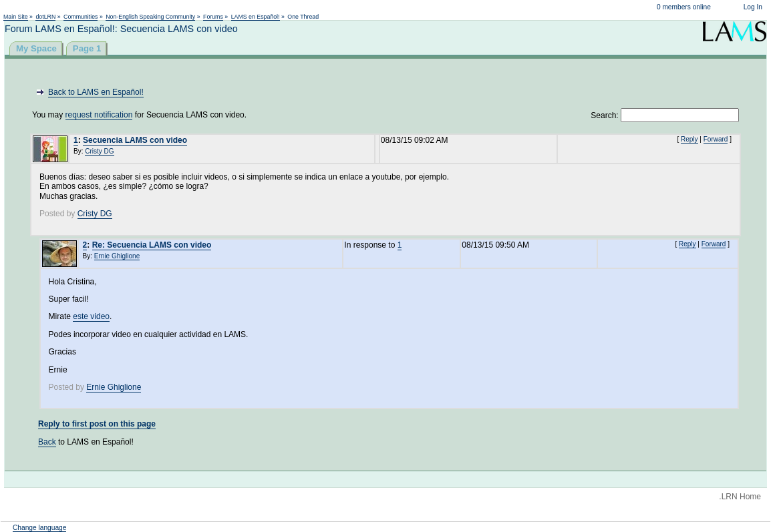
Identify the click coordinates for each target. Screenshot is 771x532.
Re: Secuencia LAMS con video (152, 245)
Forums (213, 17)
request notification (99, 115)
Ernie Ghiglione (117, 256)
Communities (81, 17)
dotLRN (45, 17)
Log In (753, 7)
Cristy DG (99, 151)
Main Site (16, 17)
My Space (36, 48)
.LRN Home (740, 497)
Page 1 (87, 48)
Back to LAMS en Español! (96, 92)
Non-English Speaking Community (150, 17)
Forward (716, 139)
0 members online (684, 7)
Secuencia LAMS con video (135, 140)
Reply (689, 139)
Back (47, 442)
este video (91, 316)
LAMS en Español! (256, 17)
